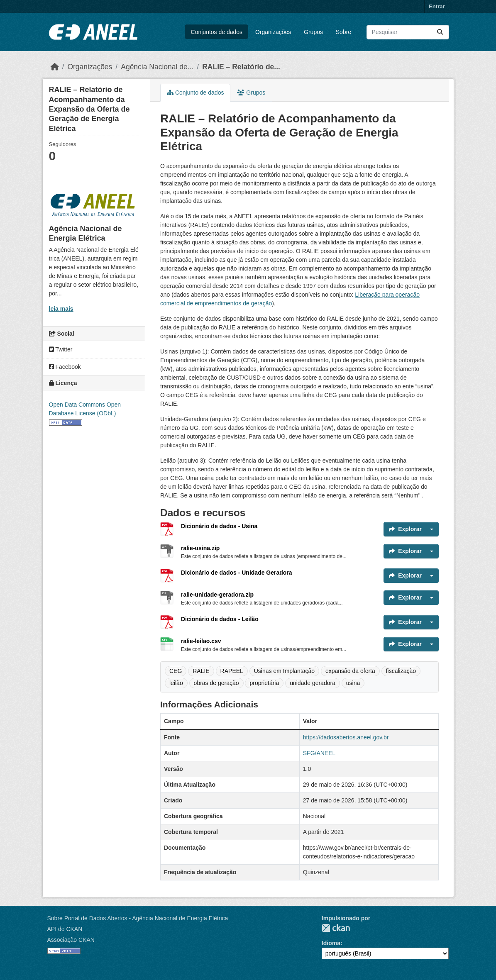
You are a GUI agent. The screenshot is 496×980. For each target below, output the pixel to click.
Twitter (61, 349)
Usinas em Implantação (284, 671)
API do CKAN (65, 929)
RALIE (201, 671)
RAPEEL (232, 671)
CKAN (336, 928)
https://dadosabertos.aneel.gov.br (346, 737)
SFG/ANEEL (319, 753)
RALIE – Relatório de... (241, 67)
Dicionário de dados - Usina (219, 526)
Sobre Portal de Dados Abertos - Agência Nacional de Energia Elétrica (138, 918)
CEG (176, 671)
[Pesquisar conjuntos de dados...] (408, 32)
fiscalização (401, 671)
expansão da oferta (350, 671)
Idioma (331, 943)
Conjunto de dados (195, 93)
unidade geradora (313, 683)
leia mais (61, 309)
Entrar (437, 6)
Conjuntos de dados (217, 32)
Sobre (343, 32)
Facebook (65, 367)
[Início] (55, 67)
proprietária (264, 683)
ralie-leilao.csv (201, 641)
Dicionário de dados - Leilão (220, 619)
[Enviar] (440, 32)
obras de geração (216, 683)
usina (353, 683)
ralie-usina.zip (200, 548)
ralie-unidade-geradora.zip (217, 595)
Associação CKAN (71, 940)
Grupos (313, 32)
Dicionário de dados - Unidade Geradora (237, 573)
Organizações (273, 32)
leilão (176, 683)
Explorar (405, 529)
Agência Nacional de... (157, 67)
